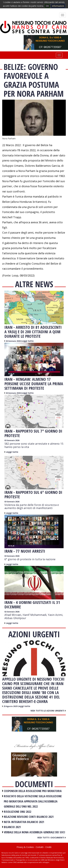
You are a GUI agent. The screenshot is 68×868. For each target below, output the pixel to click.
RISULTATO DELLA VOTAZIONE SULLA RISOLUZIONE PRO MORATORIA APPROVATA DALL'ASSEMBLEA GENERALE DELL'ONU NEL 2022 (33, 801)
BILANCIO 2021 (12, 827)
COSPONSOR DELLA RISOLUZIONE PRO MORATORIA (33, 791)
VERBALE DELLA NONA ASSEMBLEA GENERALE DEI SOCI (34, 832)
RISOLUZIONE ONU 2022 (18, 812)
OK (47, 6)
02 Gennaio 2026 (12, 612)
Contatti (40, 847)
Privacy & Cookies (25, 847)
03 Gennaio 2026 (12, 440)
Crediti (48, 847)
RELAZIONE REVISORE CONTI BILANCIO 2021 (29, 817)
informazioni (58, 6)
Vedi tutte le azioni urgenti (48, 711)
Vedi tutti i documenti (52, 837)
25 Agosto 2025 (11, 706)
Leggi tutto (27, 341)
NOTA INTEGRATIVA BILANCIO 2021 (24, 822)
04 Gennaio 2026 (13, 341)
